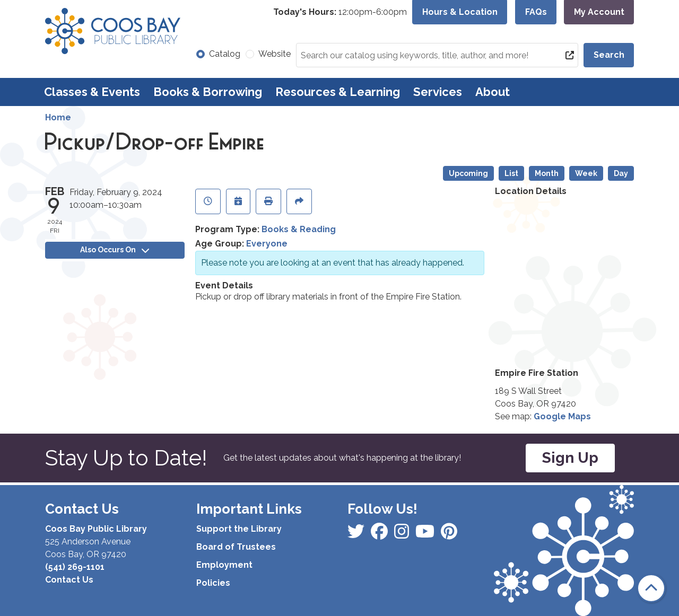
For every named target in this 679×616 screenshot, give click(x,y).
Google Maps (562, 416)
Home (58, 117)
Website (275, 54)
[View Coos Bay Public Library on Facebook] (357, 535)
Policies (213, 583)
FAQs (536, 12)
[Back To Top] (651, 588)
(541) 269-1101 (75, 567)
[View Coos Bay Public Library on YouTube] (449, 535)
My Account (599, 12)
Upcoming (468, 173)
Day (621, 173)
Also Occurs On (115, 250)
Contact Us (69, 580)
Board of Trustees (236, 547)
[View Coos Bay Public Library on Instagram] (380, 535)
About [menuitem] (493, 92)
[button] (340, 12)
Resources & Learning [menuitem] (338, 92)
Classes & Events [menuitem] (92, 92)
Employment (224, 565)
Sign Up (570, 458)
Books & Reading (299, 229)
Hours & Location (460, 12)
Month (547, 173)
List (511, 173)
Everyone (267, 244)
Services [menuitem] (438, 92)
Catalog (225, 54)
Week (586, 173)
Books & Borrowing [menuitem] (208, 92)
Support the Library (239, 529)
